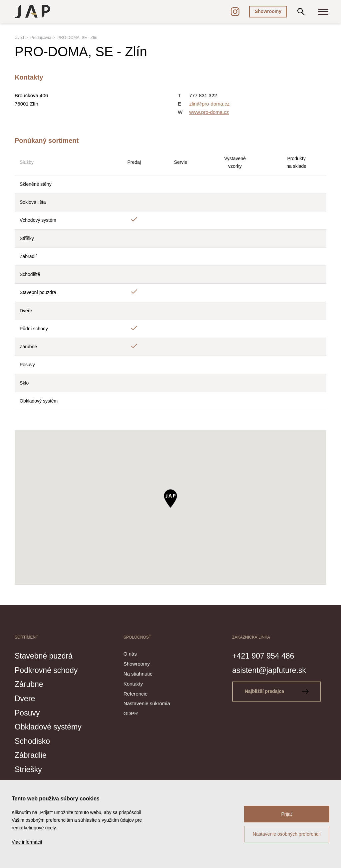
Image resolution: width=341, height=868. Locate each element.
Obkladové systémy (51, 726)
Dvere (26, 698)
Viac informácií (27, 842)
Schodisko (34, 740)
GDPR (131, 713)
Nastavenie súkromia (147, 703)
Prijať (287, 814)
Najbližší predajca (278, 691)
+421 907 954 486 (266, 656)
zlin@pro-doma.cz (209, 104)
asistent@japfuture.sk (272, 670)
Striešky (29, 768)
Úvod (19, 38)
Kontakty (133, 684)
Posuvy (28, 712)
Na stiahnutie (138, 674)
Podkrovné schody (49, 670)
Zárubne (30, 684)
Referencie (136, 694)
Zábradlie (32, 754)
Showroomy (268, 11)
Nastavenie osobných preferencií (287, 834)
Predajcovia (41, 38)
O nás (130, 654)
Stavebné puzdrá (46, 656)
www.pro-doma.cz (209, 112)
